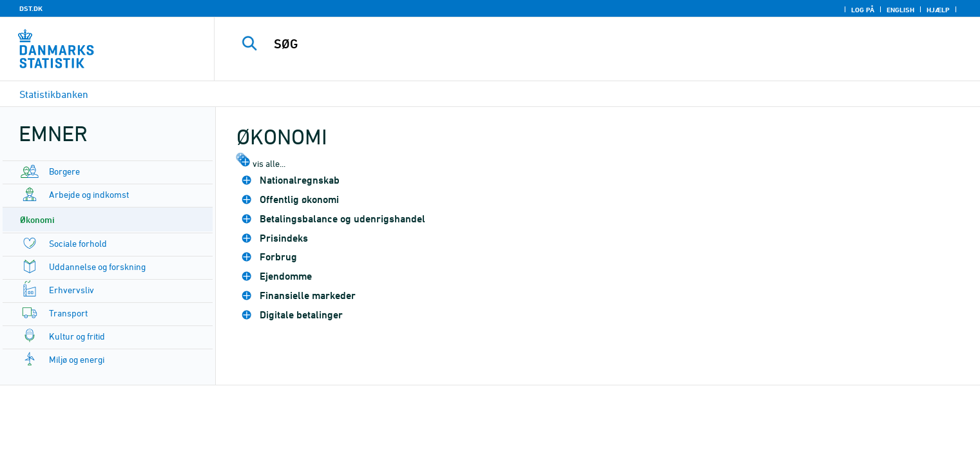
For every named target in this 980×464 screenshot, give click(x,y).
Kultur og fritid (77, 336)
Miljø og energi (77, 359)
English (900, 10)
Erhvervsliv (72, 290)
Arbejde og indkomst (89, 194)
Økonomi (37, 219)
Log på (863, 10)
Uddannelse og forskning (97, 266)
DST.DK (31, 8)
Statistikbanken (54, 94)
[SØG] (571, 44)
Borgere (64, 171)
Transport (68, 313)
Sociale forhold (78, 243)
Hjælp (938, 10)
